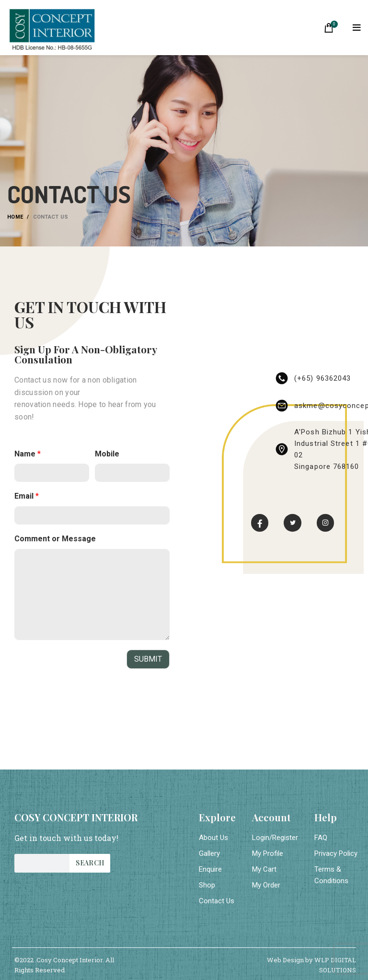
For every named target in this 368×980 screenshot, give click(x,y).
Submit (148, 659)
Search (90, 863)
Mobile (107, 454)
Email (27, 496)
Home (15, 217)
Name (28, 454)
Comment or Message (55, 539)
